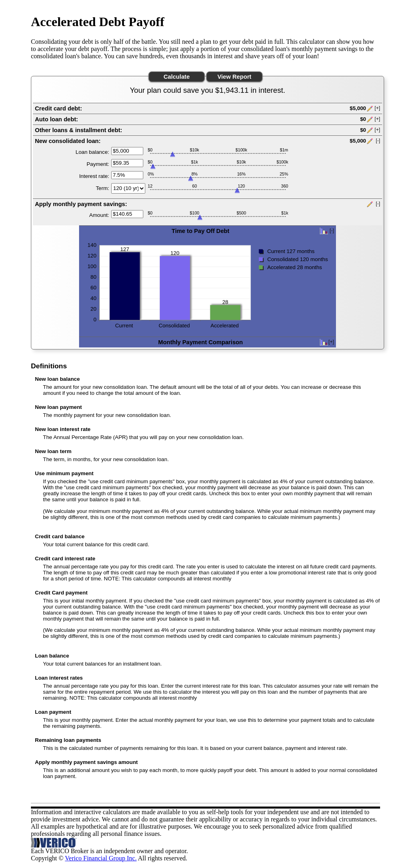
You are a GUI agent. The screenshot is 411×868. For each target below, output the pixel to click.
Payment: (98, 164)
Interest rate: (94, 176)
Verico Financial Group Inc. (101, 858)
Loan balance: (92, 152)
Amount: (99, 215)
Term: (103, 188)
